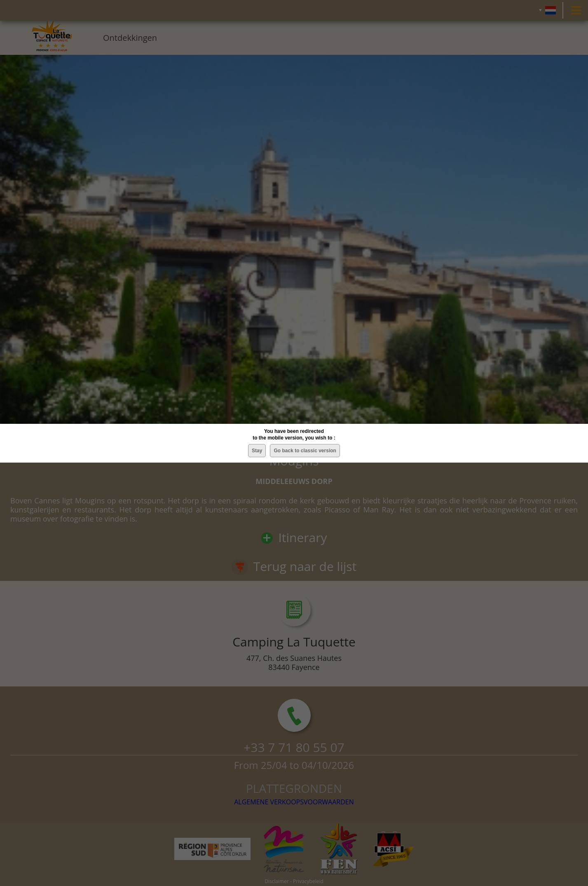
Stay (257, 451)
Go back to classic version (305, 451)
